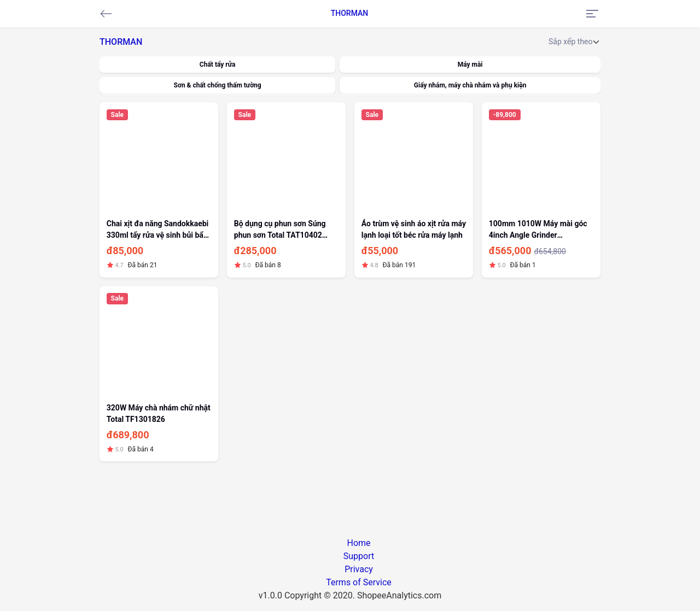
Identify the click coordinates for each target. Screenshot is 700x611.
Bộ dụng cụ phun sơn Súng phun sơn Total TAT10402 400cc (280, 230)
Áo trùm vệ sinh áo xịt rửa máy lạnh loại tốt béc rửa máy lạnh (414, 229)
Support (359, 556)
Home (358, 543)
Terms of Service (359, 582)
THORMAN (350, 13)
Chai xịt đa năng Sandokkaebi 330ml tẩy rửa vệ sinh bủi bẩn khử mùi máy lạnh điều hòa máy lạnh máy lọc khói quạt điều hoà (158, 230)
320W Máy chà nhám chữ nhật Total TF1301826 (159, 413)
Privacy (359, 569)
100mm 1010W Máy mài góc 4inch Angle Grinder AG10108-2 (538, 230)
